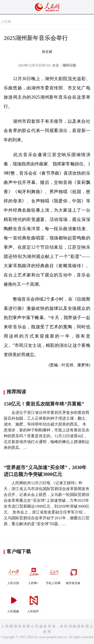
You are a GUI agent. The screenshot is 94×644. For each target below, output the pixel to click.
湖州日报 (69, 65)
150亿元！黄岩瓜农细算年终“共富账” (44, 404)
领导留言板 (74, 574)
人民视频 (14, 602)
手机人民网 (54, 574)
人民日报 (14, 574)
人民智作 (34, 602)
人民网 (6, 22)
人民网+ (34, 574)
